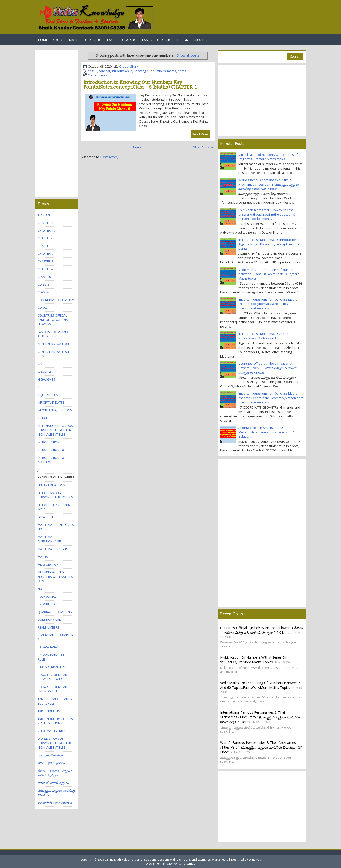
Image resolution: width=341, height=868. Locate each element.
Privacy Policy (172, 863)
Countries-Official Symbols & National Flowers (53, 320)
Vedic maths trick (52, 731)
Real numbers (49, 627)
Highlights (46, 379)
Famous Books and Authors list (53, 334)
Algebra (44, 215)
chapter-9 (45, 269)
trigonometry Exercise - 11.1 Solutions (56, 721)
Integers (45, 418)
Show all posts (188, 55)
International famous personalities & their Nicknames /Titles (55, 430)
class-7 (43, 292)
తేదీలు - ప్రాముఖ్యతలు (51, 763)
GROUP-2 (44, 372)
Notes (182, 71)
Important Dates (51, 402)
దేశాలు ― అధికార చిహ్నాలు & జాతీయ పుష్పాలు (55, 773)
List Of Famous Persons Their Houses (55, 495)
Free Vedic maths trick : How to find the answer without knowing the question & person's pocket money (267, 214)
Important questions (55, 410)
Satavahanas (48, 647)
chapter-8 (45, 261)
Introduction (49, 442)
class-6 (92, 71)
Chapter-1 (45, 223)
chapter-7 (45, 253)
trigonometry (49, 711)
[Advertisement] (56, 123)
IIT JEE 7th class (49, 395)
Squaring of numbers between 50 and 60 (55, 677)
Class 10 (93, 40)
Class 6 (164, 40)
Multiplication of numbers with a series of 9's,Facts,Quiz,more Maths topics (268, 157)
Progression (48, 604)
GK (186, 40)
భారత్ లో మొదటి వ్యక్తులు (53, 783)
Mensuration (48, 565)
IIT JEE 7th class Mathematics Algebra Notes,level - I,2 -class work (265, 336)
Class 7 (146, 40)
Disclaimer (153, 863)
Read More (200, 134)
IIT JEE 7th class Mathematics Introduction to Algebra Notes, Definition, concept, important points (270, 244)
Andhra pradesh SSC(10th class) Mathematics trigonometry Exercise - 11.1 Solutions (268, 432)
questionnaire (49, 620)
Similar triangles (51, 667)
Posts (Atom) (109, 157)
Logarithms (47, 517)
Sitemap (190, 863)
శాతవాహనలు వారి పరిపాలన (55, 803)
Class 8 (129, 40)
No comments (98, 75)
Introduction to (122, 71)
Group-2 (200, 40)
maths (172, 71)
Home (43, 40)
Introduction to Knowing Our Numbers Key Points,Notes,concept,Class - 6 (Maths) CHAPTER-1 (140, 85)
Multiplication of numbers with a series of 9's (55, 576)
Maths (75, 40)
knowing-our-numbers (150, 71)
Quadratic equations (55, 612)
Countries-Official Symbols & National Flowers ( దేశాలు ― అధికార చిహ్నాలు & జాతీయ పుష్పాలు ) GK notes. (268, 368)
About (58, 40)
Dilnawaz (255, 859)
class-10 (44, 277)
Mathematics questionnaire (49, 539)
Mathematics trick (52, 549)
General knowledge (54, 344)
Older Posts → (203, 147)
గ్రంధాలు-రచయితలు (50, 755)
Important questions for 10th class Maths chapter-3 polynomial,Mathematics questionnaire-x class (268, 304)
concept (104, 71)
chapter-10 (46, 230)
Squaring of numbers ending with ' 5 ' (55, 689)
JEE (40, 470)
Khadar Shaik (129, 66)
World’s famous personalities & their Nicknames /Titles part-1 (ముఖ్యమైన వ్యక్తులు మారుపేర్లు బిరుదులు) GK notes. (269, 184)
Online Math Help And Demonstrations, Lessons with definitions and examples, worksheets (166, 859)
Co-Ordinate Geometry (56, 300)
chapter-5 (45, 238)
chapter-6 (45, 246)
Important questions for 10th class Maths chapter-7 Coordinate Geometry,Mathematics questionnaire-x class (271, 398)
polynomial (47, 597)
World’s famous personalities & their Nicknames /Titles (54, 743)
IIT (177, 40)
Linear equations (51, 485)
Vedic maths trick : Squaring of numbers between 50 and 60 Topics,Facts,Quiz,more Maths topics (269, 274)
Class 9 (111, 40)
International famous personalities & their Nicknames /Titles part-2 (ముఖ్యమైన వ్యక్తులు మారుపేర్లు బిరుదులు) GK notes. (260, 717)
